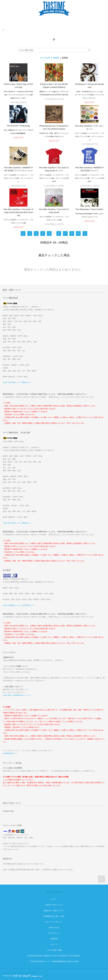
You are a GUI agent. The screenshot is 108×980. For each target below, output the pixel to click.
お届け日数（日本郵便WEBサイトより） (17, 695)
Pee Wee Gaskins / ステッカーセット (89, 127)
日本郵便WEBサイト (10, 753)
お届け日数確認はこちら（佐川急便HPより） (19, 605)
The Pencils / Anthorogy (19, 126)
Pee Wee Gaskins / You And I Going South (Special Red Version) (19, 212)
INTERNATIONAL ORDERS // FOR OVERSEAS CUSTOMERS (54, 956)
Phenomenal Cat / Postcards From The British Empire (54, 127)
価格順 (56, 58)
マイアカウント (54, 933)
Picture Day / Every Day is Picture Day (19, 86)
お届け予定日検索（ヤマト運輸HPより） (18, 382)
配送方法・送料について (54, 911)
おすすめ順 (45, 58)
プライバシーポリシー (54, 922)
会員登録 (54, 939)
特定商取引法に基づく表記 (54, 916)
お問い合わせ (54, 927)
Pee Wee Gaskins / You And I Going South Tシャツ (54, 169)
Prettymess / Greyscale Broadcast (89, 86)
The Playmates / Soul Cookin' (90, 209)
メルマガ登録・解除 (54, 950)
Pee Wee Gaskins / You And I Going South (54, 211)
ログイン (54, 944)
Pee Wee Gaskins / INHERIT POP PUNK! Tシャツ (90, 169)
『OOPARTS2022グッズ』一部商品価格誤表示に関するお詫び (54, 961)
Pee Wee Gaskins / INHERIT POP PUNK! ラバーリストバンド (19, 169)
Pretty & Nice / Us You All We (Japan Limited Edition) (54, 86)
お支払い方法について (54, 905)
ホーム (54, 899)
